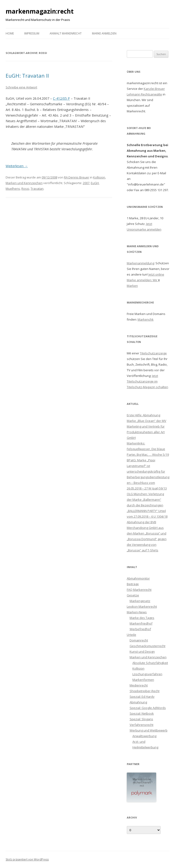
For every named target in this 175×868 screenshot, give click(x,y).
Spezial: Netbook (142, 713)
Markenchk (146, 319)
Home (10, 33)
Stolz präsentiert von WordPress (27, 859)
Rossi (25, 189)
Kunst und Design (142, 652)
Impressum (32, 33)
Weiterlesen (17, 166)
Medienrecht (139, 685)
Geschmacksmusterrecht (147, 646)
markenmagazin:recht (40, 11)
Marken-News (137, 612)
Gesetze (133, 595)
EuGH (95, 183)
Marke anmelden (104, 33)
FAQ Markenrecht (139, 590)
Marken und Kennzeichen (24, 183)
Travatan (37, 189)
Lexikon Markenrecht (142, 606)
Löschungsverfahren (147, 674)
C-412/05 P (61, 98)
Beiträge (133, 584)
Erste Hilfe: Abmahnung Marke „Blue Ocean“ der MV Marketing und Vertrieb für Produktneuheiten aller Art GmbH (147, 426)
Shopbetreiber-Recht (145, 691)
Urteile (131, 635)
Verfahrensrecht (141, 725)
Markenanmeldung (140, 263)
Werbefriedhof (140, 629)
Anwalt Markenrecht (66, 33)
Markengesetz (140, 601)
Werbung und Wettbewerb (149, 730)
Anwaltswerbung (144, 736)
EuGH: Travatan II (27, 76)
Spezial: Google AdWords (148, 708)
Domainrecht (139, 640)
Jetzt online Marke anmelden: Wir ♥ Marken (145, 280)
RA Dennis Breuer (77, 177)
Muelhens (13, 189)
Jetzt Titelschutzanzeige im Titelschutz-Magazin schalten (147, 381)
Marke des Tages (142, 618)
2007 (86, 183)
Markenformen (143, 680)
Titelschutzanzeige (153, 353)
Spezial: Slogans (141, 719)
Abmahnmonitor (138, 578)
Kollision (99, 177)
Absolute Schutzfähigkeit (150, 663)
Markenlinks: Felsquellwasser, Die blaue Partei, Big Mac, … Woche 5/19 (148, 449)
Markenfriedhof (141, 623)
